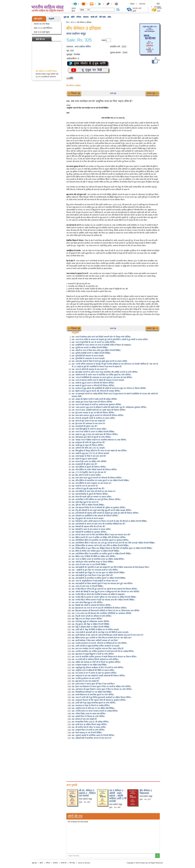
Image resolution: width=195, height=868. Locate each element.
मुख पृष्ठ (66, 17)
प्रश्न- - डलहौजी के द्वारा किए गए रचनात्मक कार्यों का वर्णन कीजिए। (95, 570)
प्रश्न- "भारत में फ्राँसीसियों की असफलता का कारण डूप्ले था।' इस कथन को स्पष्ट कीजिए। (102, 377)
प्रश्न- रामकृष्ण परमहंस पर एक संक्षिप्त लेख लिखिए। (89, 665)
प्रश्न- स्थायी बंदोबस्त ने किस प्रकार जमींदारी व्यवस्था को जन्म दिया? (95, 640)
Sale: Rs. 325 (79, 40)
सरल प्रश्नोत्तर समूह (76, 34)
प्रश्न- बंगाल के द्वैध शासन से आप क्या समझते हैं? (88, 421)
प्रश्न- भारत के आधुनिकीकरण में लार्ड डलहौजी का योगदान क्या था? (95, 581)
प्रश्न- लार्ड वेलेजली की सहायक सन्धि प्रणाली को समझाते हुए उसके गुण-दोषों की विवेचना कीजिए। (105, 513)
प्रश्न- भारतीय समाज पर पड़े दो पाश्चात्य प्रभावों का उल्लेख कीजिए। (95, 711)
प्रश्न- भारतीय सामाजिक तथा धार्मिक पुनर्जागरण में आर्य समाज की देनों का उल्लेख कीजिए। (103, 651)
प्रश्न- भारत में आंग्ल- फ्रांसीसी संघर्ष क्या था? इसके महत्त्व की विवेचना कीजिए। (99, 410)
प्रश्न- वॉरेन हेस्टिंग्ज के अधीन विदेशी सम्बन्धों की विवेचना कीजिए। (94, 470)
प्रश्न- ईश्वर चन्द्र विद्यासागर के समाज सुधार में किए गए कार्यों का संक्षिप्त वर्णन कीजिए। (101, 686)
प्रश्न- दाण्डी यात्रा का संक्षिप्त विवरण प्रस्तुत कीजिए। (89, 724)
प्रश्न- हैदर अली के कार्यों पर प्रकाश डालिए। (86, 475)
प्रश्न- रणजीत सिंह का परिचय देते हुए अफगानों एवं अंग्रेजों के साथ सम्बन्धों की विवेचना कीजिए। (105, 589)
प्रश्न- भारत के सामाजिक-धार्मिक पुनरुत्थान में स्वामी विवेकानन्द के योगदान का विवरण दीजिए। (104, 657)
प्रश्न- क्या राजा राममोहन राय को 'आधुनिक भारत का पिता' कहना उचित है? (98, 649)
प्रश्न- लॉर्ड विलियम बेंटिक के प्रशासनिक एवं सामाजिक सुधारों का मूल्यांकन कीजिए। (100, 540)
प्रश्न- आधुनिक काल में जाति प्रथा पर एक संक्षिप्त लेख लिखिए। (93, 708)
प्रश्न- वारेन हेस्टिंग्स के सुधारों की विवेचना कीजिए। (89, 467)
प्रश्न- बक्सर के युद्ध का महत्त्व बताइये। (85, 459)
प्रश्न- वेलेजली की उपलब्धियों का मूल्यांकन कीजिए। (89, 532)
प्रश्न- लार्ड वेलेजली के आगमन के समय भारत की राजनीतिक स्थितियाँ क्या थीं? (99, 524)
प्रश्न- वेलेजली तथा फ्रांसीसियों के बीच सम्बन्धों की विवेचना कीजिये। (95, 516)
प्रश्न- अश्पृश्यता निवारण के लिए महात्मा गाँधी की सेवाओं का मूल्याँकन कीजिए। (99, 700)
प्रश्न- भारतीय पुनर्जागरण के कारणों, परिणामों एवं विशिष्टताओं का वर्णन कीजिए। (99, 643)
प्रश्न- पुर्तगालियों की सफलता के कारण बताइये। (88, 356)
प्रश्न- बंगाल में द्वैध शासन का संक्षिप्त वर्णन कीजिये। (89, 461)
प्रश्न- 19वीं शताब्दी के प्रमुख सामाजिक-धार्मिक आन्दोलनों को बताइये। (96, 646)
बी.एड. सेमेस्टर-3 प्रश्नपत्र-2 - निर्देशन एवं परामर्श (87, 793)
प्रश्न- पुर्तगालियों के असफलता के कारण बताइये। (88, 358)
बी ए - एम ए (70, 22)
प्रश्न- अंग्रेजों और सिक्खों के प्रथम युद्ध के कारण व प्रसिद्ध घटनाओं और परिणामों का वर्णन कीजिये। (106, 592)
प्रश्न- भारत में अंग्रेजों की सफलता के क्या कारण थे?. (90, 369)
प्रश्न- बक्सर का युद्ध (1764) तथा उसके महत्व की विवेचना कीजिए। (95, 434)
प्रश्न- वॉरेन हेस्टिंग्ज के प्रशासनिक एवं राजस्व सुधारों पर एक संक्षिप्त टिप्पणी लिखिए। (100, 480)
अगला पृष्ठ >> (152, 93)
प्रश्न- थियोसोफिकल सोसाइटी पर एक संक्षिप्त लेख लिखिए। (92, 692)
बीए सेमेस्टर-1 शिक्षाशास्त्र (146, 792)
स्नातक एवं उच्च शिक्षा (42, 24)
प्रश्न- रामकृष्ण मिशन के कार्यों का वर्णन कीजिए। (88, 730)
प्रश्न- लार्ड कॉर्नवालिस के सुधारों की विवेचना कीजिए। (90, 494)
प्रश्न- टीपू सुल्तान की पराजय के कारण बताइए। (88, 518)
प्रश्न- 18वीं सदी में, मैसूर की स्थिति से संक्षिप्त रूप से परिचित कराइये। (95, 630)
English (158, 7)
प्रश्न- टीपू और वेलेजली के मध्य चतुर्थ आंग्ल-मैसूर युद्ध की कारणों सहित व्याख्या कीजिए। (102, 510)
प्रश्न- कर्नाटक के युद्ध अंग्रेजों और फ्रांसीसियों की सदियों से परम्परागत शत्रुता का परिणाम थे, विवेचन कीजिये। (109, 388)
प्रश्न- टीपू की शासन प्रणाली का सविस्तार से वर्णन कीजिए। (92, 616)
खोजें (73, 17)
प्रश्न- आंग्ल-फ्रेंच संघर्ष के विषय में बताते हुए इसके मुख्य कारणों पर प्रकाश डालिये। (100, 361)
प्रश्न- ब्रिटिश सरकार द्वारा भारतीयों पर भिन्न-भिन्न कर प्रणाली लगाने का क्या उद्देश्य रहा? (102, 638)
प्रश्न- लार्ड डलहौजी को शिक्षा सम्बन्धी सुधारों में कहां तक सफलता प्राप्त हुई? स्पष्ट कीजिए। (102, 583)
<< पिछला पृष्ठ (74, 93)
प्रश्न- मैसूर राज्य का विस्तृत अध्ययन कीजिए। (87, 619)
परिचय (79, 17)
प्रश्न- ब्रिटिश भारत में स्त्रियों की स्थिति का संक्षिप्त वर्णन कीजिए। (94, 556)
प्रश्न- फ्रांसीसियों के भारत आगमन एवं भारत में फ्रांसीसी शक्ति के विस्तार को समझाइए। (101, 345)
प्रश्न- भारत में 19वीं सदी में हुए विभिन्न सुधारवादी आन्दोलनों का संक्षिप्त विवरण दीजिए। (101, 697)
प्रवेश (109, 17)
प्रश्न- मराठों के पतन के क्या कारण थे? (85, 486)
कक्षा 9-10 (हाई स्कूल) (42, 32)
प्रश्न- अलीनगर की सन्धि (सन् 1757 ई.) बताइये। (88, 448)
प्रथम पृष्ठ (113, 93)
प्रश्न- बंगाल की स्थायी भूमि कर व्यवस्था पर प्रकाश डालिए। (92, 497)
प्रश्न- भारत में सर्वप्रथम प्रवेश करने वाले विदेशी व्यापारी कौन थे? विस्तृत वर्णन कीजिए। (101, 337)
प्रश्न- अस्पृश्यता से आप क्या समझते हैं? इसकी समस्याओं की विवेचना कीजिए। (98, 676)
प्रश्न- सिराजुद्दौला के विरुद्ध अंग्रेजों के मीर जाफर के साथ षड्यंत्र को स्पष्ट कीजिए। (99, 451)
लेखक (132, 4)
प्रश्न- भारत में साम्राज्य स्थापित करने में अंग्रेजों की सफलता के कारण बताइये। (98, 380)
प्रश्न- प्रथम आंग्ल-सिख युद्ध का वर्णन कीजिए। (87, 602)
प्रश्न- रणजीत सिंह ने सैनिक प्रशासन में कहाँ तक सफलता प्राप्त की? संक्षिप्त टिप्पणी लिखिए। (103, 600)
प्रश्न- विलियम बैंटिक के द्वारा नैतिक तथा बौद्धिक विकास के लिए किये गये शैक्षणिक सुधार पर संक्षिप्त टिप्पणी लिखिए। (112, 548)
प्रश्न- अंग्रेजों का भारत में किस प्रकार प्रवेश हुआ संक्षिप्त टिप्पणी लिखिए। (96, 350)
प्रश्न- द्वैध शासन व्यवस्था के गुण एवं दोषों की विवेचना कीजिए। (93, 413)
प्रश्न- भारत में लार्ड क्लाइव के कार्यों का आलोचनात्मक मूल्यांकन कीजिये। (96, 405)
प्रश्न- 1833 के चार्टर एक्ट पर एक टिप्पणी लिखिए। (89, 564)
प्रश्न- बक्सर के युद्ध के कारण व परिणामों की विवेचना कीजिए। (93, 386)
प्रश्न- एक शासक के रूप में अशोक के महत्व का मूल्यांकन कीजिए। (94, 673)
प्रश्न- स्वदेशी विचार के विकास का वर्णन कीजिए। (88, 716)
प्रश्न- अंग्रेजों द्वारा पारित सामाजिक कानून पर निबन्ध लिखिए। (93, 562)
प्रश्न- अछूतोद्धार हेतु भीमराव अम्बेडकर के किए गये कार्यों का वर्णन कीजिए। (98, 668)
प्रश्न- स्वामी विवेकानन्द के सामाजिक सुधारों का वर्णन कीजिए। (93, 695)
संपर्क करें (94, 17)
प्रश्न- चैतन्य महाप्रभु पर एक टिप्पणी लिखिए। (87, 733)
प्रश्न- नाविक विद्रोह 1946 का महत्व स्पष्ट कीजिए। (89, 714)
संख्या (104, 40)
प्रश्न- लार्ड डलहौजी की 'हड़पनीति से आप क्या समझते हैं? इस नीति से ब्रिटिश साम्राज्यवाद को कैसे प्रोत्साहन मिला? (111, 567)
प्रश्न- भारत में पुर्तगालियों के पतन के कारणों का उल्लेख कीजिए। (94, 342)
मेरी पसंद (102, 17)
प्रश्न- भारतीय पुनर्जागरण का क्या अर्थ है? (86, 678)
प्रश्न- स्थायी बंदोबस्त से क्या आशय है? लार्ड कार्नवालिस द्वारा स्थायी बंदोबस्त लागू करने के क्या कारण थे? (108, 635)
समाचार (86, 17)
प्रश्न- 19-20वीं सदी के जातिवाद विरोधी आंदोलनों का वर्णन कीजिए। (95, 659)
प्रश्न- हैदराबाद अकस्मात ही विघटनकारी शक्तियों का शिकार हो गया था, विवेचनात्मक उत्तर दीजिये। (106, 611)
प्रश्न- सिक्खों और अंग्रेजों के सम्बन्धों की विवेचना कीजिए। (91, 605)
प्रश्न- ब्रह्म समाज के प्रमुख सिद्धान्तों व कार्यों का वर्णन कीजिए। (93, 654)
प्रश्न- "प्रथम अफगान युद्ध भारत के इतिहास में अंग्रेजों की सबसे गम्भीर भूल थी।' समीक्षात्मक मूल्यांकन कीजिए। (109, 407)
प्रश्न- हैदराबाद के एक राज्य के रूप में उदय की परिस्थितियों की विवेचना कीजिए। (99, 608)
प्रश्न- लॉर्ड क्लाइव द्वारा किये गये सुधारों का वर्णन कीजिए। (91, 437)
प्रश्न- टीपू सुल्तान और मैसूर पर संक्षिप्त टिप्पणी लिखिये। (91, 624)
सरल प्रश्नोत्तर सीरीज (83, 47)
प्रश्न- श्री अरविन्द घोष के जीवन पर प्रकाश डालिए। (89, 727)
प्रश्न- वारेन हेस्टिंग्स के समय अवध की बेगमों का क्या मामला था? (94, 491)
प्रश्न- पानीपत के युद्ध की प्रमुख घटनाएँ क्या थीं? (88, 489)
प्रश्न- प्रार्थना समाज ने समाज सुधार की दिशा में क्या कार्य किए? (93, 684)
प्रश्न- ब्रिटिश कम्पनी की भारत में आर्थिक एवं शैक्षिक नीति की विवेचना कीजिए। (99, 537)
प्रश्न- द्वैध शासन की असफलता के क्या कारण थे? (89, 423)
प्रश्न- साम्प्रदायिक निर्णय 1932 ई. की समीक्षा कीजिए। (90, 722)
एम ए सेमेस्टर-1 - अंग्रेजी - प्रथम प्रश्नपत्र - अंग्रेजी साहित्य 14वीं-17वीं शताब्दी (118, 796)
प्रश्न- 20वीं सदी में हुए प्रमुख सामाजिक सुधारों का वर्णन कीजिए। (94, 703)
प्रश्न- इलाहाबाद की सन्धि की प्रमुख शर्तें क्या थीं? (88, 442)
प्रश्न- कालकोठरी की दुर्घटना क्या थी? (85, 426)
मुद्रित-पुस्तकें (38, 19)
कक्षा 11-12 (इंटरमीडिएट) (43, 28)
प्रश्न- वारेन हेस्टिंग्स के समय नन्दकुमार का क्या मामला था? (92, 483)
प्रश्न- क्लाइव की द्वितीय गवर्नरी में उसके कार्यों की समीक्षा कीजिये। (94, 399)
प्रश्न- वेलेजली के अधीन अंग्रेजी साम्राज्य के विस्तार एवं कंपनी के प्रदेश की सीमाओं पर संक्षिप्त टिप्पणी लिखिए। (109, 521)
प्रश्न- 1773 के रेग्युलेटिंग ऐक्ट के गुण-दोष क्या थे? (89, 472)
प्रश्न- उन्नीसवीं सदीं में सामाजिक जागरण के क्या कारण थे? (92, 738)
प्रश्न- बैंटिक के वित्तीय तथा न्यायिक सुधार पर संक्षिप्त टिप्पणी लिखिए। (96, 551)
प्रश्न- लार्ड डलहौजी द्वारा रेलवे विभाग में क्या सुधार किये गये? (92, 575)
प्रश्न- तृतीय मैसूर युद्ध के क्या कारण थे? (85, 502)
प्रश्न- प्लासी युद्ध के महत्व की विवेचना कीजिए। (88, 445)
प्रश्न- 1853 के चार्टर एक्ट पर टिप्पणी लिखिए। (88, 586)
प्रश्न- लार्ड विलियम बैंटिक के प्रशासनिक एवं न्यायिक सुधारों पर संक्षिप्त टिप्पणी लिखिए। (101, 554)
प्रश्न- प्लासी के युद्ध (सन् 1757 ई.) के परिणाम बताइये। (91, 453)
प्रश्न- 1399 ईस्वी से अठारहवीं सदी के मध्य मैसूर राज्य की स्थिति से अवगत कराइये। (100, 632)
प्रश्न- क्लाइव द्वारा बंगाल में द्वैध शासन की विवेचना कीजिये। (92, 402)
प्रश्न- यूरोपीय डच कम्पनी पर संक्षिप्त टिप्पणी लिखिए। (90, 348)
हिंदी (158, 4)
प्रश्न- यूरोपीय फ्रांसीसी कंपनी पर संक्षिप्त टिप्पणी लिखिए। (91, 353)
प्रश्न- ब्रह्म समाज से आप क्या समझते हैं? (85, 681)
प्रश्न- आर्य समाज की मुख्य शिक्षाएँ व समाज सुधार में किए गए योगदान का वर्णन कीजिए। (102, 689)
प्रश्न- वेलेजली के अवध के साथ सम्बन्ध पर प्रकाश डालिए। (91, 529)
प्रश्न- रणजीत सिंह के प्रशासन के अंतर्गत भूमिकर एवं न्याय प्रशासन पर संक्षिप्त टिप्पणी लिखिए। (104, 597)
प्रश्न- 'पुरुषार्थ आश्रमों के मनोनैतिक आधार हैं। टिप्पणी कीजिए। (93, 735)
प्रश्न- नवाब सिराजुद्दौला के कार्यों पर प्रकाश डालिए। (89, 429)
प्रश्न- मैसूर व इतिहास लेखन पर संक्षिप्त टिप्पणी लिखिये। (91, 627)
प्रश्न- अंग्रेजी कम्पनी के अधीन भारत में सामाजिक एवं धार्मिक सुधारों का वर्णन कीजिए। (101, 375)
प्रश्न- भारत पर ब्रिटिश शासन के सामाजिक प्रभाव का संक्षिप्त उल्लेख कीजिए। (98, 559)
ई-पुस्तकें (51, 19)
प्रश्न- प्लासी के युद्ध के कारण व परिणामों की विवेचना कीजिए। (93, 383)
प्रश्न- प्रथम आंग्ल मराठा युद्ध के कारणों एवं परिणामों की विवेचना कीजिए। (97, 478)
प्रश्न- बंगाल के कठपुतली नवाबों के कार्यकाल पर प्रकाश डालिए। (93, 418)
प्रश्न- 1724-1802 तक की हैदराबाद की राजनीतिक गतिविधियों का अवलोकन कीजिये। (102, 613)
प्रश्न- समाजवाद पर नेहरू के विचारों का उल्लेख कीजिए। (91, 705)
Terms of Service (84, 863)
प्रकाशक (142, 4)
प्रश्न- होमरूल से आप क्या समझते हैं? (84, 719)
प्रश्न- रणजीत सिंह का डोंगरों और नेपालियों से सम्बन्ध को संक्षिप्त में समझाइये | (98, 594)
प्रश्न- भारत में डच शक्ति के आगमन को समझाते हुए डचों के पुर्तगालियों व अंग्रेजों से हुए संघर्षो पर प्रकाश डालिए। (110, 339)
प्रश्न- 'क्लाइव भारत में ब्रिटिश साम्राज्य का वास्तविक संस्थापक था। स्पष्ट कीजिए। (99, 440)
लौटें (71, 78)
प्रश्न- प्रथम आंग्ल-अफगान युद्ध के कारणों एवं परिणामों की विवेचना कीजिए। (98, 415)
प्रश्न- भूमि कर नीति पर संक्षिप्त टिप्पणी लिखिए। (88, 505)
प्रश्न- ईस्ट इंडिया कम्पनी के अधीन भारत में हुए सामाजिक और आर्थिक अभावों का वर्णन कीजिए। (105, 372)
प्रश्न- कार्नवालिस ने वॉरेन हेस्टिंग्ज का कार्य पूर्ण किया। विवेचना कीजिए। (96, 499)
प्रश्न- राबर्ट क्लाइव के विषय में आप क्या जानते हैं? (89, 456)
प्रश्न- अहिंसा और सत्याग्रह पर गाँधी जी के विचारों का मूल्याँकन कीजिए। (96, 662)
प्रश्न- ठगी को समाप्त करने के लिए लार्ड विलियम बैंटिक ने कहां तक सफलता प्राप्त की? (101, 535)
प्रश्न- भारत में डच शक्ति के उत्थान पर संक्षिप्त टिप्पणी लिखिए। (93, 432)
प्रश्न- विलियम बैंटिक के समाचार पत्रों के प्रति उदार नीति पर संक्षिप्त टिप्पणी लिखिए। (100, 545)
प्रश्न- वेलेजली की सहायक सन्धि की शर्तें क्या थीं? (89, 527)
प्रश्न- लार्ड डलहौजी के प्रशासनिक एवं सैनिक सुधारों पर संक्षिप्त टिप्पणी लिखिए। (99, 578)
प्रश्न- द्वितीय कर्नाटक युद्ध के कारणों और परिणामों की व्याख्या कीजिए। (96, 391)
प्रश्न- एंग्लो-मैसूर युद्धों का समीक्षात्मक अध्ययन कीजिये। (91, 621)
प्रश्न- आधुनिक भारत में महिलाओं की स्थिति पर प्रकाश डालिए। (93, 670)
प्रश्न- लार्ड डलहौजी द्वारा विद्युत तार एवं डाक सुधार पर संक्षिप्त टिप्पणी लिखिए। (98, 573)
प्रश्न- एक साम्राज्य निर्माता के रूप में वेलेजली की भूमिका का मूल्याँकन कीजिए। (99, 508)
